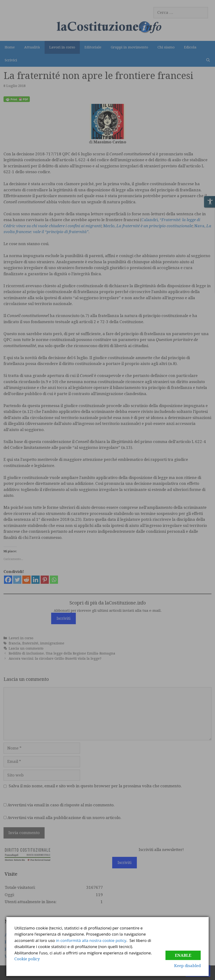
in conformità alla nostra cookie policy (91, 940)
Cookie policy (27, 959)
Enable (183, 955)
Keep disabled (187, 966)
